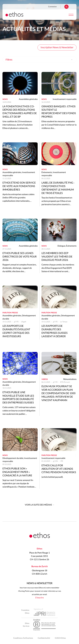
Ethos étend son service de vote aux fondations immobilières (19, 186)
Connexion (52, 7)
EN (57, 461)
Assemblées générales (28, 99)
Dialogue (61, 246)
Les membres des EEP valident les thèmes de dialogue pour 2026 (57, 257)
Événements (47, 172)
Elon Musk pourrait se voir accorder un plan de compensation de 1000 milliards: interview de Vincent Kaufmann (59, 393)
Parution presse (10, 313)
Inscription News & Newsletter (57, 47)
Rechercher (66, 7)
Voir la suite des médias (38, 505)
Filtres (9, 60)
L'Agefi (24, 322)
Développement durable (13, 458)
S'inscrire (39, 598)
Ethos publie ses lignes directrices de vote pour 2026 (20, 257)
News (5, 99)
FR (17, 322)
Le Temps (64, 322)
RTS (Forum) (65, 382)
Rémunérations (70, 379)
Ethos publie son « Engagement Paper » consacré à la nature (17, 472)
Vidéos (45, 379)
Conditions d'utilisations (23, 638)
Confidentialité (44, 638)
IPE (62, 461)
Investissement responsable (65, 99)
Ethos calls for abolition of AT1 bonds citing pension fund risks (59, 469)
